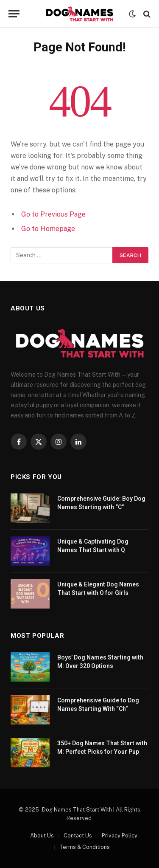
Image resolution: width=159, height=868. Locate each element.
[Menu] (14, 14)
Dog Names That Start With (77, 810)
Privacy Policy (120, 836)
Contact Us (78, 836)
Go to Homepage (48, 229)
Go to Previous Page (53, 214)
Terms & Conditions (85, 847)
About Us (42, 836)
